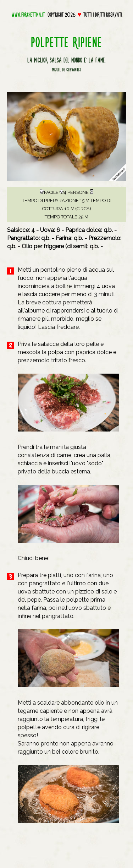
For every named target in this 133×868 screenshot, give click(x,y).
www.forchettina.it (28, 15)
